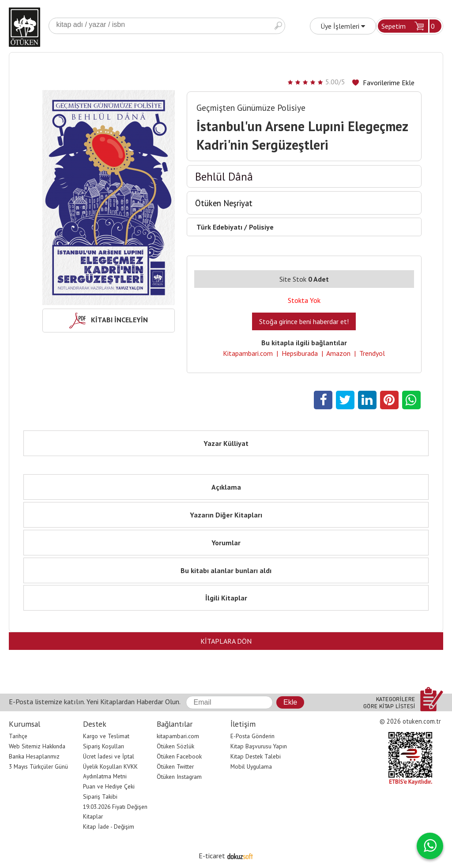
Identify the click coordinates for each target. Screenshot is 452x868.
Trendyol (372, 353)
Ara (278, 26)
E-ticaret (212, 856)
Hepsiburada (300, 353)
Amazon (338, 353)
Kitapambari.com (248, 353)
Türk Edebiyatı (219, 227)
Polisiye (261, 227)
